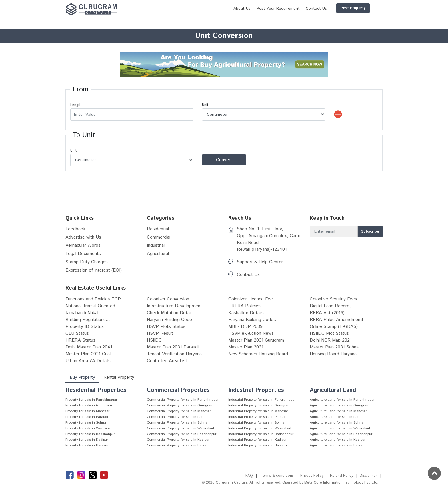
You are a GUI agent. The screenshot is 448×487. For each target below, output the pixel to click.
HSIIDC (154, 340)
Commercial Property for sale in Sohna (177, 423)
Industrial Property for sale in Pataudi (257, 417)
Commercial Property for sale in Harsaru (178, 445)
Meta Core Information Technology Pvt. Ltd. (341, 483)
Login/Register (365, 8)
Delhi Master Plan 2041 (89, 347)
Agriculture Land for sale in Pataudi (338, 417)
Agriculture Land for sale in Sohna (337, 423)
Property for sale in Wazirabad (89, 428)
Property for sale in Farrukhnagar (91, 400)
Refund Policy (342, 476)
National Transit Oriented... (92, 306)
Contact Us (248, 275)
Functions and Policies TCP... (95, 299)
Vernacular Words (83, 245)
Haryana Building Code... (253, 320)
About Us (215, 9)
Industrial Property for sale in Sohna (256, 423)
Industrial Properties (256, 390)
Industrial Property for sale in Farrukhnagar (262, 400)
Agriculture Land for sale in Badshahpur (341, 434)
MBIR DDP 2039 (245, 327)
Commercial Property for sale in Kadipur (178, 440)
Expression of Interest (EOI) (94, 270)
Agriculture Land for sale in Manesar (338, 411)
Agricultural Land (333, 390)
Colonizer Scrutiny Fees (333, 299)
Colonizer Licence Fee (251, 299)
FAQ (249, 476)
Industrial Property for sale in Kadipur (257, 440)
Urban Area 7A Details (88, 361)
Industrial (156, 245)
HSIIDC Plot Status (329, 333)
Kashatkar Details (246, 313)
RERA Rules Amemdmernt (337, 320)
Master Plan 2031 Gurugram (256, 340)
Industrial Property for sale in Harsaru (258, 445)
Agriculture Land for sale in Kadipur (338, 440)
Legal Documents (83, 254)
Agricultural (158, 254)
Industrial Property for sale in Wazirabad (260, 428)
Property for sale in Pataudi (87, 417)
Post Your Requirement (251, 9)
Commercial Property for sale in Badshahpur (182, 434)
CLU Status (77, 333)
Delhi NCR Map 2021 (331, 340)
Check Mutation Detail (169, 313)
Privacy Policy (312, 476)
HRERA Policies (244, 306)
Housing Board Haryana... (335, 354)
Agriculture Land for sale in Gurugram (340, 405)
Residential (158, 229)
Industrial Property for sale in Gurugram (259, 405)
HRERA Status (80, 340)
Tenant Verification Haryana (174, 354)
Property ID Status (85, 327)
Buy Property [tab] (82, 377)
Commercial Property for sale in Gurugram (180, 405)
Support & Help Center (260, 262)
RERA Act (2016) (327, 313)
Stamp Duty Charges (87, 262)
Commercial (159, 237)
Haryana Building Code (169, 320)
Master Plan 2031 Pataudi (173, 347)
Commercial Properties (178, 390)
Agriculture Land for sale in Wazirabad (340, 428)
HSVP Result (160, 333)
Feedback (75, 229)
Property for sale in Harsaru (87, 445)
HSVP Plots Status (166, 327)
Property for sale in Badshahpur (90, 434)
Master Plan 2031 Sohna (334, 347)
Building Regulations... (88, 320)
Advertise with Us (83, 237)
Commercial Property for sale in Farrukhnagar (183, 400)
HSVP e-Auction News (251, 333)
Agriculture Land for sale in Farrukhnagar (342, 400)
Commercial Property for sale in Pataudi (178, 417)
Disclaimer (368, 476)
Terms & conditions (277, 476)
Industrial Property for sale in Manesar (258, 411)
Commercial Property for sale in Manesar (179, 411)
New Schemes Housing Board (258, 354)
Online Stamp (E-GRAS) (334, 327)
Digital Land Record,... (332, 306)
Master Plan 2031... (248, 347)
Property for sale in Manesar (87, 411)
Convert (224, 160)
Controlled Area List (167, 361)
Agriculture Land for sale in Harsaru (338, 445)
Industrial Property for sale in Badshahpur (261, 434)
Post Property (326, 8)
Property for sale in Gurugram (89, 405)
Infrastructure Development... (177, 306)
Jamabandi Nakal (82, 313)
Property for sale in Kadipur (87, 440)
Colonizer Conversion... (170, 299)
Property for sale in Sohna (86, 423)
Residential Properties (96, 390)
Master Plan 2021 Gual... (90, 354)
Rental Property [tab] (119, 377)
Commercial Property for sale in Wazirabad (180, 428)
